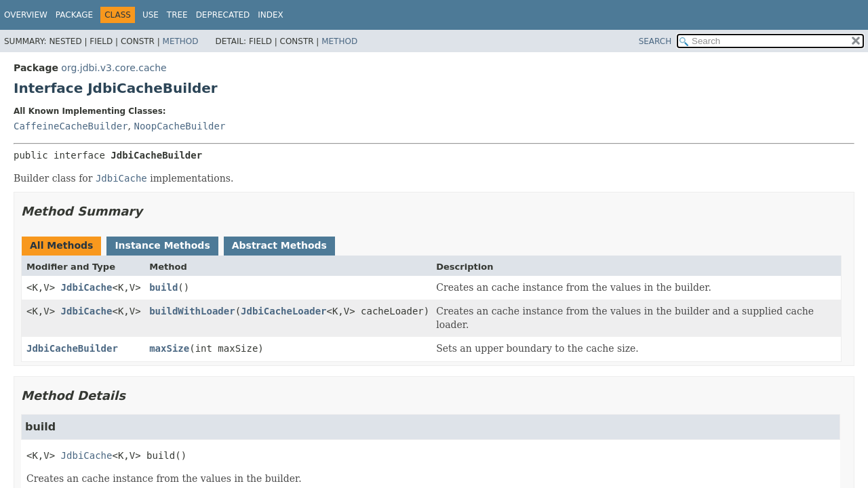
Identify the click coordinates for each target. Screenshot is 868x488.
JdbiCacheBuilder (72, 348)
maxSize (169, 348)
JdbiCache (87, 287)
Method (181, 41)
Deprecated (223, 15)
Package (74, 15)
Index (271, 15)
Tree (177, 15)
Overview (26, 15)
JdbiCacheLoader (283, 311)
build (163, 287)
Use (151, 15)
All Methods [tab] (61, 245)
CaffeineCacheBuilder (71, 126)
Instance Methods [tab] (162, 245)
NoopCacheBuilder (179, 126)
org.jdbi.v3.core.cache (114, 68)
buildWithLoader (192, 311)
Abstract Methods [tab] (279, 245)
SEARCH (655, 41)
